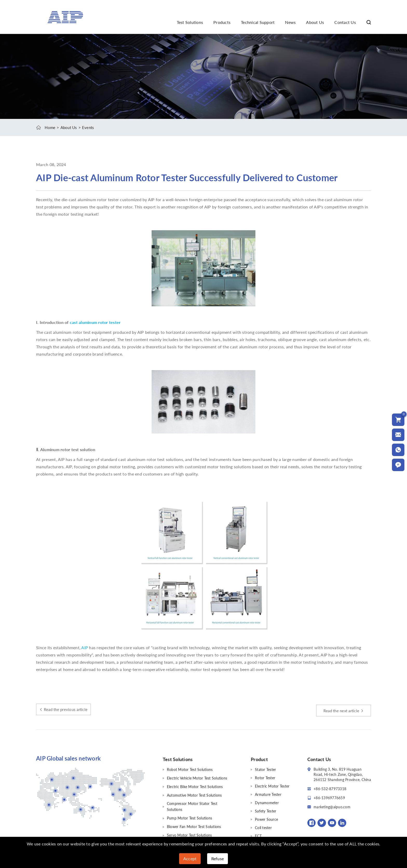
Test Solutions (190, 22)
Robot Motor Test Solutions (190, 769)
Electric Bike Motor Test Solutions (195, 786)
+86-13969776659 (329, 798)
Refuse (218, 859)
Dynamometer (267, 802)
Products (222, 22)
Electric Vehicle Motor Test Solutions (197, 778)
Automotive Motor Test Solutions (194, 794)
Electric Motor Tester (272, 786)
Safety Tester (266, 811)
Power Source (266, 819)
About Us (315, 22)
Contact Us (345, 22)
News (290, 22)
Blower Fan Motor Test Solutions (194, 825)
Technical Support (258, 22)
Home (50, 127)
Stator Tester (265, 769)
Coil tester (263, 827)
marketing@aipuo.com (332, 807)
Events (90, 127)
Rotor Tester (265, 778)
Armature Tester (268, 794)
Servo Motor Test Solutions (189, 833)
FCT (258, 836)
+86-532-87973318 (330, 788)
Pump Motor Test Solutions (189, 816)
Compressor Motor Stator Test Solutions (192, 805)
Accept (190, 859)
